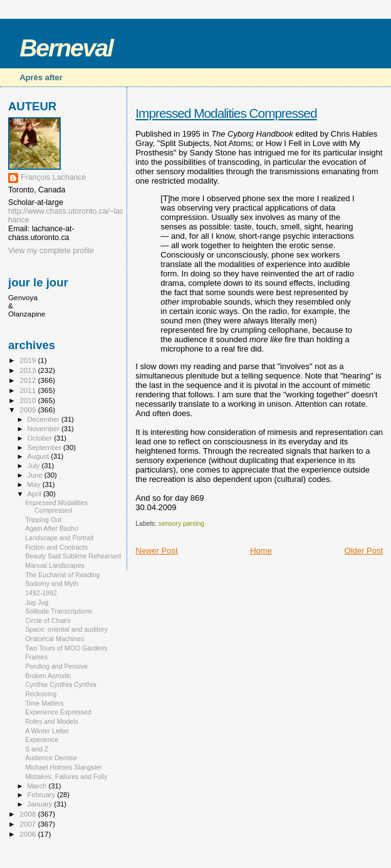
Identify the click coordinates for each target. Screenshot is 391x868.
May (35, 484)
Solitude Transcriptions (59, 611)
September (46, 447)
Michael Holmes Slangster (64, 767)
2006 (29, 834)
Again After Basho (52, 528)
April (35, 494)
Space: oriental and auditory (66, 629)
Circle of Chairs (48, 620)
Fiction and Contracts (56, 547)
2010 (29, 400)
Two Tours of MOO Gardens (66, 648)
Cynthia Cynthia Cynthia (60, 684)
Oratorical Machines (55, 639)
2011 (29, 390)
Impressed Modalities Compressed (226, 113)
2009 (29, 410)
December (44, 419)
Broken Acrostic (48, 676)
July (35, 466)
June (36, 475)
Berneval (66, 48)
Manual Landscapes (55, 565)
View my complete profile (51, 251)
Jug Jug (37, 602)
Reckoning (41, 694)
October (41, 438)
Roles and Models (52, 721)
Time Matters (44, 703)
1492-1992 (41, 593)
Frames (36, 657)
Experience (42, 740)
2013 (29, 370)
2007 (29, 824)
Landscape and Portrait (59, 538)
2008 (29, 814)
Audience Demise (51, 758)
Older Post (364, 551)
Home (261, 551)
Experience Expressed (58, 712)
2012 (29, 380)
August (39, 456)
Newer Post (156, 551)
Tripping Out (43, 520)
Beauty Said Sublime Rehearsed (73, 556)
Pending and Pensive (56, 666)
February (43, 795)
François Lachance (53, 177)
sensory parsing (181, 524)
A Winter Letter (47, 731)
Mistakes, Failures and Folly (66, 776)
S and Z (37, 749)
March (38, 786)
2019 (29, 360)
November (44, 429)
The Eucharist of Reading (62, 575)
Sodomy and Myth (52, 583)
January (41, 804)
